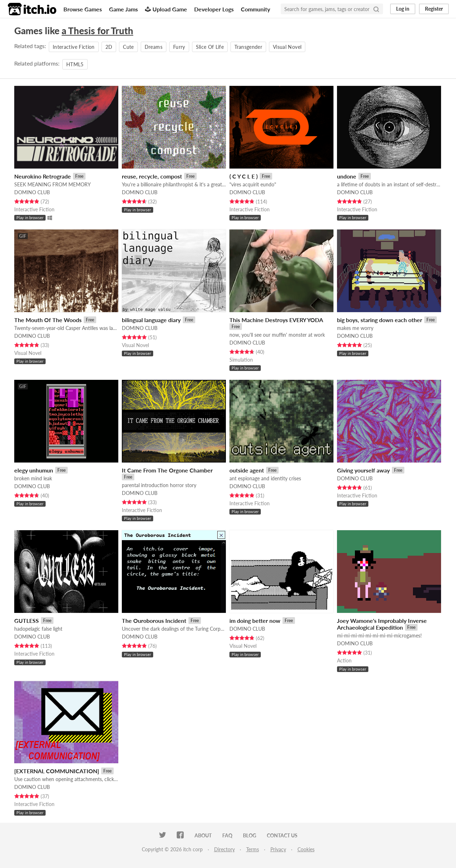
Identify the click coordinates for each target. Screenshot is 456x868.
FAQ (227, 835)
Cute (128, 47)
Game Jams (123, 9)
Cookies (306, 849)
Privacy (278, 849)
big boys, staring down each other (380, 320)
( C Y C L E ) (243, 176)
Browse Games (83, 9)
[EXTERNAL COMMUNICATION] (57, 771)
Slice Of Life (210, 47)
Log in (403, 9)
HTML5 (75, 64)
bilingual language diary (151, 320)
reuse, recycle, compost (152, 176)
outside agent (247, 470)
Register (434, 9)
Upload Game (166, 9)
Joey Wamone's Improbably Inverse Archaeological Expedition (382, 624)
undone (347, 176)
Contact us (282, 835)
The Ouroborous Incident (154, 621)
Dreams (154, 47)
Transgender (248, 47)
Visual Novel (287, 47)
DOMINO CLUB (32, 192)
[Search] (376, 9)
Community (255, 9)
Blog (250, 835)
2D (109, 47)
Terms (253, 849)
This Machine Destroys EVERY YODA (276, 320)
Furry (179, 47)
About (203, 835)
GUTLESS (27, 621)
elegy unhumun (34, 470)
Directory (224, 849)
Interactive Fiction (74, 47)
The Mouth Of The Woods (48, 320)
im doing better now (255, 621)
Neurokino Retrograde (43, 176)
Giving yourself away (363, 470)
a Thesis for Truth (97, 31)
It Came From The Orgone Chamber (167, 470)
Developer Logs (214, 9)
